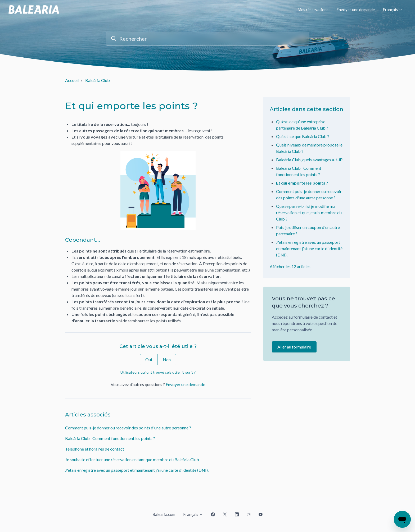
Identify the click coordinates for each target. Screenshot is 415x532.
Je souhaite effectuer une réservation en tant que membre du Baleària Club (132, 459)
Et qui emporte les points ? (302, 183)
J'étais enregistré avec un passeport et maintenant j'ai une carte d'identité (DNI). (137, 470)
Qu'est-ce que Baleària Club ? (303, 136)
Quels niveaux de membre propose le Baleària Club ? (309, 148)
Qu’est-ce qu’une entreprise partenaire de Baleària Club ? (302, 125)
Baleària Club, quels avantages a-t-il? (309, 160)
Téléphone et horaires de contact (95, 449)
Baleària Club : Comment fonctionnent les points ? (110, 438)
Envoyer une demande (356, 10)
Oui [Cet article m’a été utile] (149, 359)
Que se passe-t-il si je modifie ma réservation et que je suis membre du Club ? (309, 212)
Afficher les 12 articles (290, 266)
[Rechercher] (207, 39)
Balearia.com (164, 514)
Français (393, 10)
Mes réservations (313, 10)
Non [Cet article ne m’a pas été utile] (167, 359)
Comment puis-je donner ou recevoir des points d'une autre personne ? (128, 428)
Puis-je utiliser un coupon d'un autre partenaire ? (308, 230)
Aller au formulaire (294, 347)
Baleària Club (98, 80)
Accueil (72, 80)
